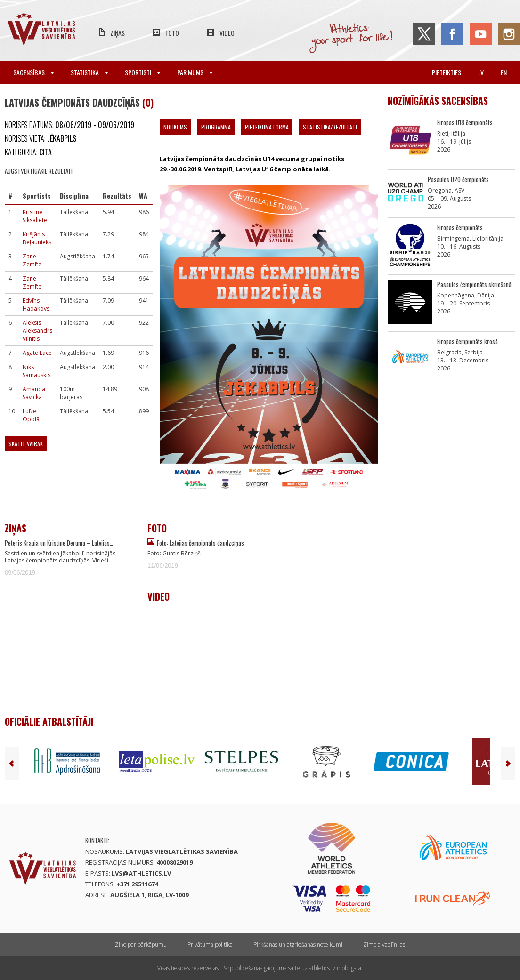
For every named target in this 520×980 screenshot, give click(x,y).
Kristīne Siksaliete (35, 216)
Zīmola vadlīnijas (384, 944)
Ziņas (118, 33)
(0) (148, 103)
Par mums (195, 72)
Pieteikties (447, 72)
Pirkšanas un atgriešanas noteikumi (298, 944)
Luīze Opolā (31, 415)
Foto (172, 33)
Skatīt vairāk (26, 444)
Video (227, 33)
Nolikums (175, 127)
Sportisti (142, 72)
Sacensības (33, 72)
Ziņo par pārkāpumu (141, 944)
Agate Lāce (37, 353)
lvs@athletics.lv (141, 873)
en (504, 72)
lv (481, 72)
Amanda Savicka (34, 393)
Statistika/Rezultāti (330, 127)
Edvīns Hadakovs (36, 305)
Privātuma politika (210, 944)
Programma (216, 127)
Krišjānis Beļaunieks (37, 238)
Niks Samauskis (37, 371)
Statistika (89, 72)
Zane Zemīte (32, 260)
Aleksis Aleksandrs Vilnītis (37, 331)
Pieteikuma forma (267, 127)
